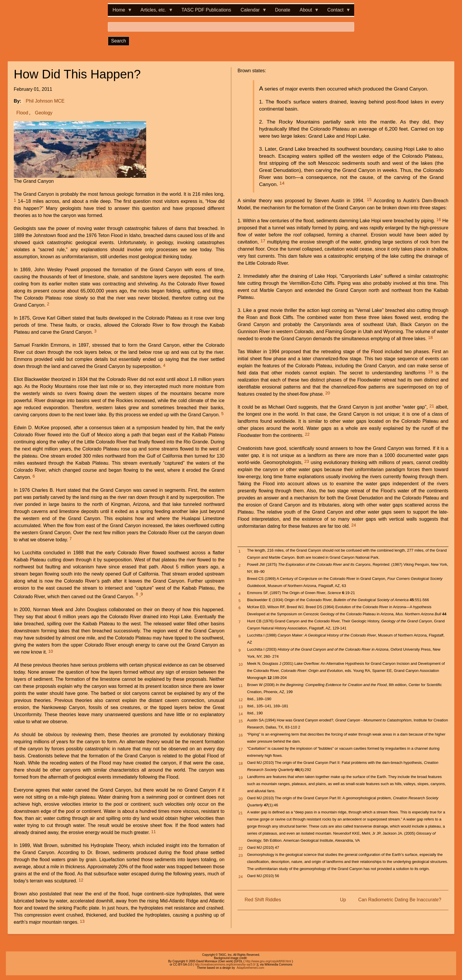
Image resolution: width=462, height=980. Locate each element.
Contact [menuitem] (337, 12)
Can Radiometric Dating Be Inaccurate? (400, 900)
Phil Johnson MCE (45, 101)
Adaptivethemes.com (250, 968)
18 (430, 338)
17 (263, 241)
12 (81, 880)
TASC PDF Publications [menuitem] (206, 10)
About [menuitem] (307, 12)
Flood (22, 113)
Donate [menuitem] (283, 10)
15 (369, 200)
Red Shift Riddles (263, 900)
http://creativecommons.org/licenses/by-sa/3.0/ (225, 965)
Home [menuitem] (120, 12)
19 (430, 372)
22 (307, 434)
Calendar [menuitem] (251, 12)
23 (307, 461)
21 (432, 406)
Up (343, 900)
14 (282, 183)
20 (328, 393)
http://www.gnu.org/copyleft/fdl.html (268, 961)
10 (51, 651)
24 (354, 525)
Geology (44, 113)
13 (82, 921)
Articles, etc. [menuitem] (155, 12)
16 (439, 220)
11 (154, 832)
